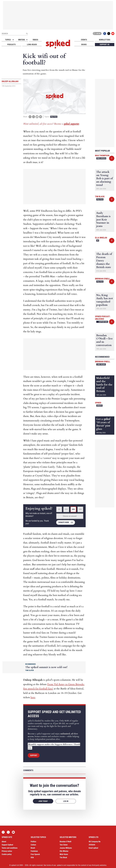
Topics (8, 40)
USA (32, 857)
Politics (54, 117)
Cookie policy (7, 854)
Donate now (64, 522)
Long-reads (32, 45)
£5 (59, 509)
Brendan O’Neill (65, 842)
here (33, 697)
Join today (43, 801)
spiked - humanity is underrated (58, 44)
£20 (73, 509)
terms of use (51, 865)
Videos (35, 40)
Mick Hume (64, 854)
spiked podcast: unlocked (103, 318)
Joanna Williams (66, 848)
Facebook (105, 34)
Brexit (33, 848)
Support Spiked (7, 845)
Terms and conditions (10, 848)
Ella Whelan (101, 238)
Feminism (34, 851)
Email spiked (93, 848)
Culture (33, 845)
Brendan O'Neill (103, 279)
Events (84, 40)
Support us (105, 45)
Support (34, 755)
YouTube (113, 34)
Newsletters (105, 40)
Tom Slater (64, 845)
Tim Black (100, 196)
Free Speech (101, 158)
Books (84, 45)
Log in (97, 34)
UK (98, 241)
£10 (66, 509)
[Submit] (27, 34)
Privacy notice (7, 851)
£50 (80, 509)
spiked (98, 403)
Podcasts (11, 45)
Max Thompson (102, 155)
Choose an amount (70, 516)
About (4, 842)
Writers (22, 40)
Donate (99, 406)
